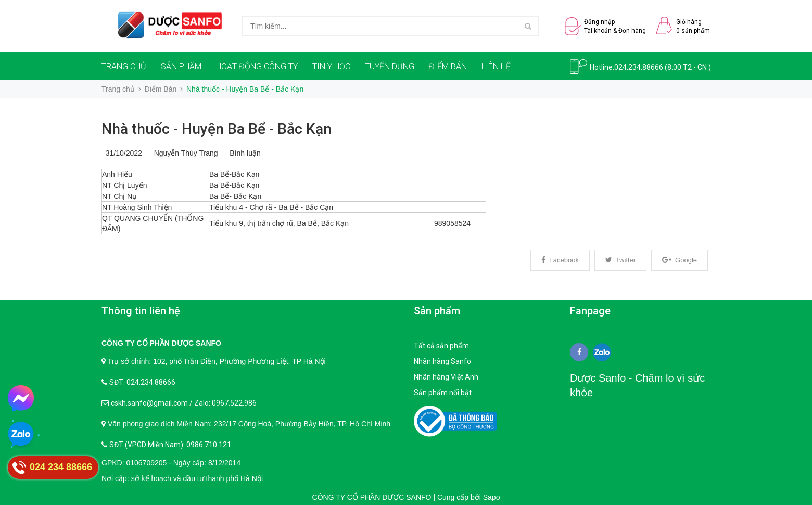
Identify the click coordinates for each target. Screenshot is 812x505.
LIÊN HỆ (496, 66)
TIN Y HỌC (331, 66)
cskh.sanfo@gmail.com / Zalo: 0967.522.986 (184, 403)
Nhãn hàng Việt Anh (446, 377)
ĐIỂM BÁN (448, 66)
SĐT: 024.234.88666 (142, 382)
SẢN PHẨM (181, 66)
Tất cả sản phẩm (441, 346)
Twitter (620, 260)
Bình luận (243, 153)
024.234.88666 (639, 67)
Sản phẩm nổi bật (443, 393)
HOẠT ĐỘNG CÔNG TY (257, 66)
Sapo (492, 497)
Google (680, 260)
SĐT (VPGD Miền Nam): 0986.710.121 (170, 445)
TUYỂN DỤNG (390, 66)
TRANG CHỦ (124, 66)
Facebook (560, 260)
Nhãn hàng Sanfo (442, 361)
